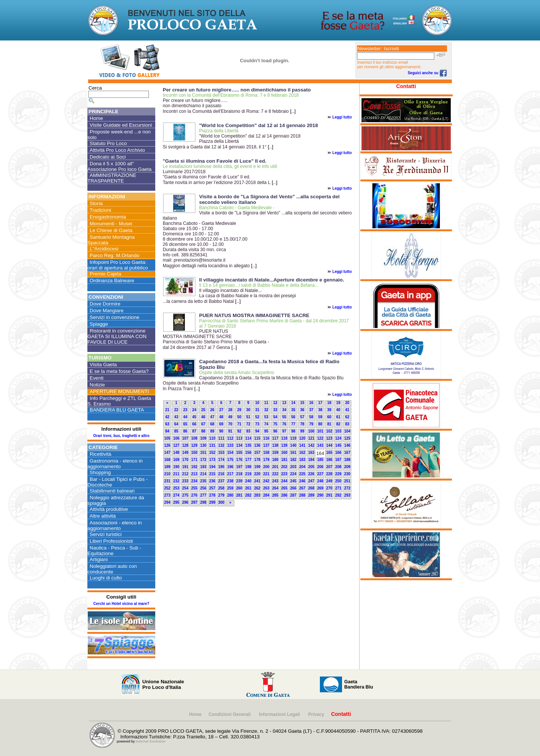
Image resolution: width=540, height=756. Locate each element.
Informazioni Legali (280, 714)
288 (302, 495)
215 (212, 474)
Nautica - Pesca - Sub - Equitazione (114, 551)
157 (257, 453)
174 (221, 460)
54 (275, 417)
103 (338, 431)
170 (185, 460)
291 (329, 495)
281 (239, 495)
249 (329, 481)
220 (257, 474)
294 (167, 502)
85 (176, 431)
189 (167, 467)
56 (293, 417)
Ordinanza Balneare (112, 281)
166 (338, 453)
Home (96, 118)
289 (311, 495)
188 (347, 460)
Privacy (316, 714)
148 (176, 453)
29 (239, 410)
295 (176, 502)
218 (239, 474)
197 (239, 467)
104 (347, 431)
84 (167, 431)
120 (302, 438)
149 (185, 453)
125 (347, 438)
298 (203, 502)
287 (293, 495)
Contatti (406, 86)
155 (239, 453)
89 (212, 431)
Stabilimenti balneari (112, 491)
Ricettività (100, 454)
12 (275, 403)
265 (284, 488)
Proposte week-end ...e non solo (119, 135)
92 (239, 431)
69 (221, 424)
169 (176, 460)
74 (266, 424)
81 (329, 424)
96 (275, 431)
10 (257, 403)
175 (230, 460)
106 (176, 438)
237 (221, 481)
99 (302, 431)
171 (194, 460)
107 (185, 438)
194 (212, 467)
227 (320, 474)
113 (239, 438)
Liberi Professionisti (111, 541)
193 (203, 467)
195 (221, 467)
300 (221, 502)
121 (311, 438)
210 (167, 474)
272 (347, 488)
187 (338, 460)
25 (203, 410)
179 (266, 460)
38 (320, 410)
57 (302, 417)
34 (284, 410)
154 (230, 453)
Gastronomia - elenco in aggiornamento (115, 464)
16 (311, 403)
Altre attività (103, 516)
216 (221, 474)
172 (203, 460)
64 (176, 424)
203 (293, 467)
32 (266, 410)
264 (275, 488)
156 (248, 453)
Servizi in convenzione (115, 317)
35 (293, 410)
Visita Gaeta (103, 365)
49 (230, 417)
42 (167, 417)
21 (167, 410)
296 (185, 502)
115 (257, 438)
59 (320, 417)
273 (167, 495)
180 (275, 460)
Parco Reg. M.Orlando (115, 255)
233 (185, 481)
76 (284, 424)
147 (167, 453)
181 (284, 460)
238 (230, 481)
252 (167, 488)
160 (284, 453)
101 (320, 431)
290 (320, 495)
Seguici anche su (427, 73)
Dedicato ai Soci (108, 157)
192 (194, 467)
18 (329, 403)
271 (338, 488)
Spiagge (99, 324)
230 (347, 474)
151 (203, 453)
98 (293, 431)
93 (248, 431)
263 (266, 488)
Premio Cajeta (105, 274)
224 (293, 474)
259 (230, 488)
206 (320, 467)
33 (275, 410)
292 (338, 495)
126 (167, 445)
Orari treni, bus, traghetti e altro (121, 436)
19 (338, 403)
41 (347, 410)
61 (338, 417)
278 (212, 495)
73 (257, 424)
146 (347, 445)
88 (203, 431)
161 (293, 453)
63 (167, 424)
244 (284, 481)
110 (212, 438)
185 (320, 460)
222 (275, 474)
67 (203, 424)
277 (203, 495)
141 (302, 445)
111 (221, 438)
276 (194, 495)
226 (311, 474)
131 (212, 445)
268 (311, 488)
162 (302, 453)
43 (176, 417)
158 (266, 453)
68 (212, 424)
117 (275, 438)
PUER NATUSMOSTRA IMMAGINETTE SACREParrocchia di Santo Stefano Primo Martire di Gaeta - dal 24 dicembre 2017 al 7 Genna (216, 339)
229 (338, 474)
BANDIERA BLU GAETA (117, 410)
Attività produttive (109, 509)
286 (284, 495)
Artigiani (99, 559)
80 (320, 424)
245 (293, 481)
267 (302, 488)
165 (329, 453)
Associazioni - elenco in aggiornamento (115, 525)
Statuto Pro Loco (108, 143)
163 (311, 453)
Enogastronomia (108, 217)
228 (329, 474)
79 (311, 424)
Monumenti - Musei (111, 224)
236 (212, 481)
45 (194, 417)
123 (329, 438)
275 (185, 495)
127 (176, 445)
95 (266, 431)
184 (311, 460)
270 (329, 488)
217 (230, 474)
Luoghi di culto (106, 578)
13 (284, 403)
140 (293, 445)
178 (257, 460)
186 (329, 460)
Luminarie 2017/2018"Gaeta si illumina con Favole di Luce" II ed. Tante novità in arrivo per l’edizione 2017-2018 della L (217, 177)
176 (239, 460)
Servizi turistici (106, 534)
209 (347, 467)
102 (329, 431)
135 (248, 445)
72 (248, 424)
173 (212, 460)
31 (257, 410)
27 (221, 410)
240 (248, 481)
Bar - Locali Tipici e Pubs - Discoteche (118, 482)
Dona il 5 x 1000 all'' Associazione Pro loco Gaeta (119, 166)
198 (248, 467)
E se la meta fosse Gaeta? (119, 371)
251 (347, 481)
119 (293, 438)
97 (284, 431)
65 (185, 424)
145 (338, 445)
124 (338, 438)
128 (185, 445)
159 (275, 453)
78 (302, 424)
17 (320, 403)
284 (266, 495)
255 (194, 488)
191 (185, 467)
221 (266, 474)
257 (212, 488)
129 (194, 445)
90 (221, 431)
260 (239, 488)
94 (257, 431)
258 (221, 488)
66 (194, 424)
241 (257, 481)
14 (293, 403)
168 (167, 460)
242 (266, 481)
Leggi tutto (342, 117)
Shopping (100, 472)
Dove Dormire (105, 304)
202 (284, 467)
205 (311, 467)
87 (194, 431)
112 (230, 438)
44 (185, 417)
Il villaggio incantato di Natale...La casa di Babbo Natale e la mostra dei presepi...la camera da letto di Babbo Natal (229, 296)
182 (293, 460)
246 (302, 481)
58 (311, 417)
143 (320, 445)
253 (176, 488)
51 (248, 417)
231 (167, 481)
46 (203, 417)
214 (203, 474)
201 (275, 467)
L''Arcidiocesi (104, 249)
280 (230, 495)
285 (275, 495)
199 (257, 467)
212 (185, 474)
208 (338, 467)
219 (248, 474)
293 (347, 495)
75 (275, 424)
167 (347, 453)
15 (302, 403)
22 (176, 410)
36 (302, 410)
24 (194, 410)
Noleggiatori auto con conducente (112, 569)
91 (230, 431)
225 (302, 474)
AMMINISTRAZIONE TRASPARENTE (112, 178)
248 (320, 481)
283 (257, 495)
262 (257, 488)
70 (230, 424)
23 (185, 410)
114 (248, 438)
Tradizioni (100, 210)
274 (176, 495)
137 (266, 445)
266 (293, 488)
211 (176, 474)
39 (329, 410)
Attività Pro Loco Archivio (117, 150)
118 (284, 438)
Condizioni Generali (230, 714)
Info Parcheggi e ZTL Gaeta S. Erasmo (119, 401)
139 (284, 445)
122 (320, 438)
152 (212, 453)
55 (284, 417)
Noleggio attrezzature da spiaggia (116, 500)
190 (176, 467)
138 (275, 445)
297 (194, 502)
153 (221, 453)
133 (230, 445)
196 (230, 467)
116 (266, 438)
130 (203, 445)
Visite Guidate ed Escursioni (121, 125)
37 (311, 410)
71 (239, 424)
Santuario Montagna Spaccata (111, 240)
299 (212, 502)
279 (221, 495)
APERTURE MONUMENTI (119, 391)
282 (248, 495)
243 (275, 481)
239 (239, 481)
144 (329, 445)
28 (230, 410)
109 (203, 438)
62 (347, 417)
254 (185, 488)
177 (248, 460)
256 (203, 488)
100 (311, 431)
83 (347, 424)
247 (311, 481)
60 (329, 417)
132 (221, 445)
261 (248, 488)
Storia (96, 203)
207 (329, 467)
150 (194, 453)
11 (266, 403)
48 (221, 417)
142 (311, 445)
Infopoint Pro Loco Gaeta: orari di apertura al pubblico (118, 265)
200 (266, 467)
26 (212, 410)
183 (302, 460)
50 (239, 417)
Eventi (97, 378)
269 (320, 488)
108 (194, 438)
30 (248, 410)
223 (284, 474)
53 (266, 417)
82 (338, 424)
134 (239, 445)
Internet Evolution (151, 741)
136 (257, 445)
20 (347, 403)
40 (338, 410)
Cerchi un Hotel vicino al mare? (121, 604)
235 (203, 481)
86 (185, 431)
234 (194, 481)
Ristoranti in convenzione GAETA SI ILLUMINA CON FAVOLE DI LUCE (117, 336)
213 (194, 474)
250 (338, 481)
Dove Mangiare (106, 311)
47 (212, 417)
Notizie (97, 385)
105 (167, 438)
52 (257, 417)
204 (302, 467)
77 (293, 424)
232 (176, 481)
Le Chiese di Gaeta (111, 230)
